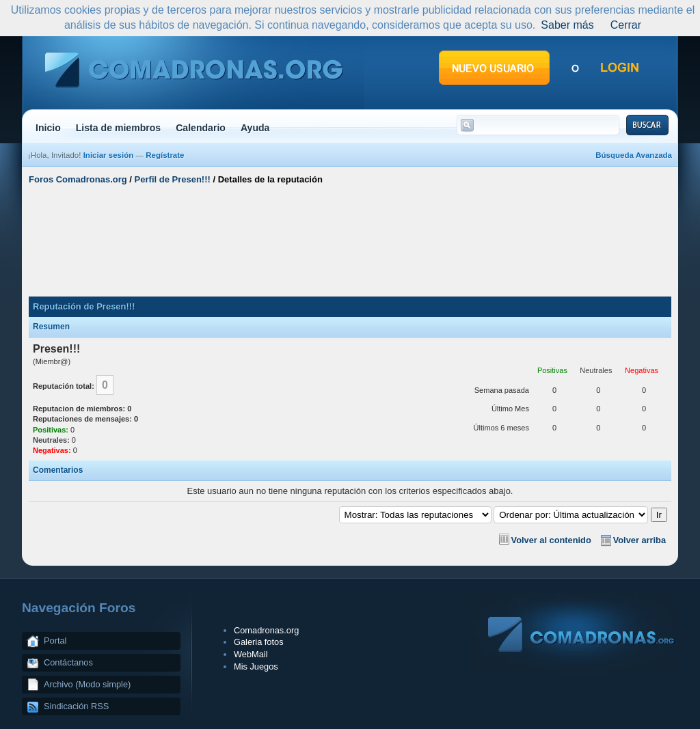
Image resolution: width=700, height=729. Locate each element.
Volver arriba (640, 540)
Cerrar (626, 25)
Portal (55, 641)
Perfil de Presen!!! (173, 179)
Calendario (201, 128)
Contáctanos (68, 662)
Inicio (48, 128)
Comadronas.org (266, 630)
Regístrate (165, 155)
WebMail (251, 654)
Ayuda (255, 128)
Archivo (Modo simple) (87, 684)
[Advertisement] (350, 241)
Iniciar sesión (109, 155)
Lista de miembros (118, 128)
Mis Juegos (256, 666)
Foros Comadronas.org (78, 179)
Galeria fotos (259, 642)
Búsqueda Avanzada (634, 155)
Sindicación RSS (76, 706)
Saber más (567, 25)
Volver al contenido (551, 540)
